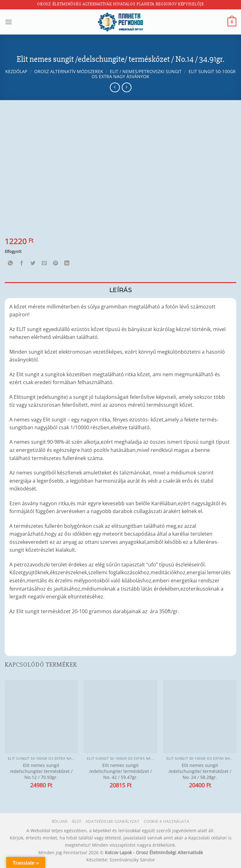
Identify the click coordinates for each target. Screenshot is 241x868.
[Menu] (8, 22)
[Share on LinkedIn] (67, 263)
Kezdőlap (16, 71)
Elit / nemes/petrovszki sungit (146, 71)
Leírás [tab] (120, 290)
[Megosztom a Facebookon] (22, 263)
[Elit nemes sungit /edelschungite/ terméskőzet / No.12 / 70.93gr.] (41, 717)
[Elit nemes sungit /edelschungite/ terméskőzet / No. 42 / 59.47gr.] (120, 717)
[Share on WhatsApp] (11, 263)
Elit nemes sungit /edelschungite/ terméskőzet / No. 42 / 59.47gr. (120, 771)
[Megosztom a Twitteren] (33, 263)
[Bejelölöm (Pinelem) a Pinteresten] (56, 263)
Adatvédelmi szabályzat (112, 821)
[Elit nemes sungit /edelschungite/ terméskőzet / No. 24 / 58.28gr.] (200, 717)
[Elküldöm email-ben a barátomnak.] (44, 263)
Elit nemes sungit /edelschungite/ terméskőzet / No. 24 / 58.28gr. (200, 771)
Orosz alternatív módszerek (69, 71)
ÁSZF (77, 821)
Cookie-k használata (167, 821)
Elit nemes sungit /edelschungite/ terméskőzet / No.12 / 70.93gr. (41, 771)
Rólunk (60, 821)
